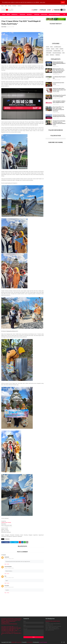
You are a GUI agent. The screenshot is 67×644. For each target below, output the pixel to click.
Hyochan (7, 586)
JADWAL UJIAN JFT (5, 623)
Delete (8, 564)
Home (2, 6)
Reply (5, 564)
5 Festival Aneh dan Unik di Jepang (58, 83)
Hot (49, 10)
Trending (56, 10)
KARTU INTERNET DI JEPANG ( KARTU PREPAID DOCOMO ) (59, 102)
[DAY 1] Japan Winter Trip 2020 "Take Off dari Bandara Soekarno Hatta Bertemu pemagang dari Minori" (59, 71)
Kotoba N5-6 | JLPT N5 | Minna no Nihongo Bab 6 (11, 619)
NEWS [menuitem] (8, 14)
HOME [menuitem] (4, 14)
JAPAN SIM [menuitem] (37, 14)
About (6, 6)
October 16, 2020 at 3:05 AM (9, 568)
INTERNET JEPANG (57, 51)
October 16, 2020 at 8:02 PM (9, 587)
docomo (53, 49)
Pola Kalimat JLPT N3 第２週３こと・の (9, 627)
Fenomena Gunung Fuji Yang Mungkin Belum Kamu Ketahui (59, 116)
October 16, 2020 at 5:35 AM (9, 578)
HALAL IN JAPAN (49, 51)
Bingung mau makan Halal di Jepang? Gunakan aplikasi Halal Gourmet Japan (59, 90)
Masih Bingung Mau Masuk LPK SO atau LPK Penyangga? (59, 96)
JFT (63, 51)
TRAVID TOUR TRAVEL (6, 523)
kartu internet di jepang (57, 53)
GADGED (61, 49)
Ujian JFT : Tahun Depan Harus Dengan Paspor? (11, 620)
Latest (35, 10)
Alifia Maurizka (8, 567)
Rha (5, 576)
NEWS (47, 55)
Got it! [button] (63, 2)
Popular (42, 10)
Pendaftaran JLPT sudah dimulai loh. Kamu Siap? (11, 628)
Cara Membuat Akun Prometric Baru (59, 77)
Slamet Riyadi (4, 27)
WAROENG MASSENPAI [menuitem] (54, 14)
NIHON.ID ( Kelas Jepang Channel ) (53, 621)
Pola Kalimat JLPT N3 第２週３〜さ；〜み (10, 629)
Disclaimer (14, 6)
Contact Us (20, 6)
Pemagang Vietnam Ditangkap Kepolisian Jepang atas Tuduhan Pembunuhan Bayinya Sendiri (59, 123)
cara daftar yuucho (57, 47)
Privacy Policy (19, 642)
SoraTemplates (30, 642)
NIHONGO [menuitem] (29, 14)
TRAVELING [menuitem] (22, 14)
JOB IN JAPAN (49, 53)
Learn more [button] (42, 2)
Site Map (10, 6)
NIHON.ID (14, 642)
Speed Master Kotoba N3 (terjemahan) (9, 624)
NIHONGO (52, 55)
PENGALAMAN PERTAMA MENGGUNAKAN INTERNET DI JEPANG (59, 63)
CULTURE (48, 49)
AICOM (48, 47)
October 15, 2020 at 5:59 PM (9, 559)
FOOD (57, 49)
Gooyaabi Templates (43, 642)
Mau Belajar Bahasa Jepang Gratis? (8, 621)
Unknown (7, 557)
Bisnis (52, 47)
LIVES (63, 53)
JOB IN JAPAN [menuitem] (44, 14)
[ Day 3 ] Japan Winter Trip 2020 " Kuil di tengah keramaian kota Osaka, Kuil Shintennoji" (58, 109)
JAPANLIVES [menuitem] (14, 14)
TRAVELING (6, 18)
